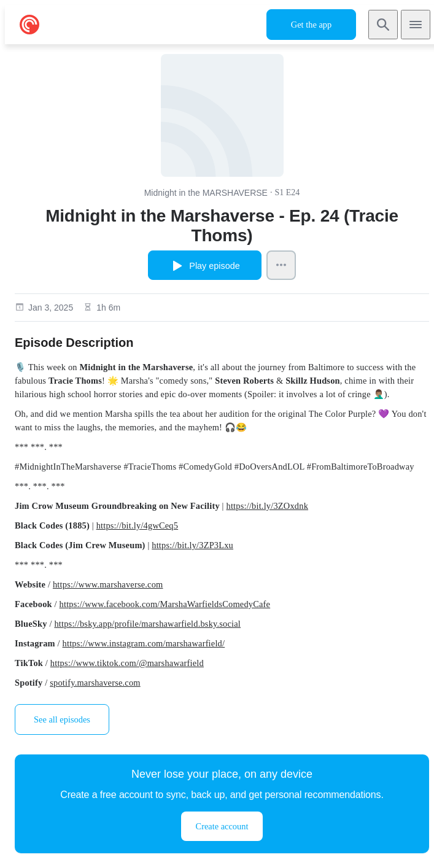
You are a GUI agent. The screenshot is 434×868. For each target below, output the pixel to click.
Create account (222, 826)
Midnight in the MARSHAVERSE (206, 193)
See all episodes (62, 719)
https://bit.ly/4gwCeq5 (138, 525)
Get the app (311, 25)
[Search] (383, 25)
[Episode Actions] (281, 265)
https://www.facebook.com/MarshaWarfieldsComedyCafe (165, 604)
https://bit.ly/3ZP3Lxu (192, 545)
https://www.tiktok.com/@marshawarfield (127, 663)
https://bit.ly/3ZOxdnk (268, 506)
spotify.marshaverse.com (95, 683)
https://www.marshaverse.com (108, 584)
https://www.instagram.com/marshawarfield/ (144, 643)
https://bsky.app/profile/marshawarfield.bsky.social (147, 624)
